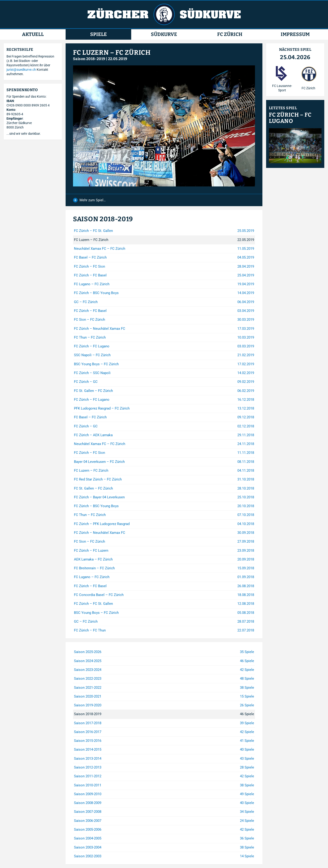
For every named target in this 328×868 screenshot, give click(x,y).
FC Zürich (230, 34)
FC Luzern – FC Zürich (112, 53)
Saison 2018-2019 (89, 59)
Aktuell (33, 34)
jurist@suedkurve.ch (21, 70)
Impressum (295, 34)
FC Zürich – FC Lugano (290, 118)
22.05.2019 (118, 59)
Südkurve (164, 34)
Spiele (99, 34)
